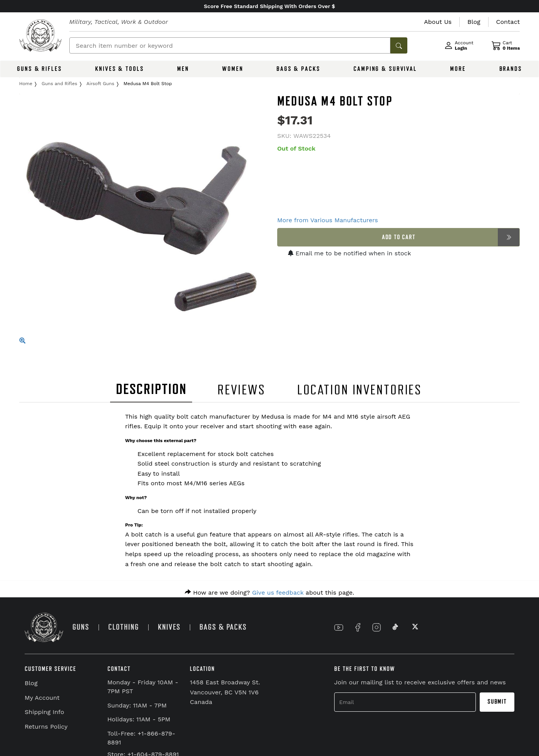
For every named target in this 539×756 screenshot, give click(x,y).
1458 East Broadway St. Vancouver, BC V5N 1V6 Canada (225, 692)
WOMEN (233, 69)
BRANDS (511, 69)
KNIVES (169, 627)
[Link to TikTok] (395, 627)
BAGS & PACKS (298, 69)
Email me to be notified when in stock (350, 253)
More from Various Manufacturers (328, 220)
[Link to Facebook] (358, 627)
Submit (497, 702)
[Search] (230, 45)
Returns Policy (46, 727)
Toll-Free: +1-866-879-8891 (141, 738)
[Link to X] (414, 627)
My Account (42, 698)
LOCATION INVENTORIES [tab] (360, 390)
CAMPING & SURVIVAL (385, 69)
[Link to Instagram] (377, 627)
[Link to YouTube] (339, 627)
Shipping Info (44, 712)
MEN (183, 69)
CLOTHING (124, 627)
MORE (458, 69)
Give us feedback (278, 593)
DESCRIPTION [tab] (151, 390)
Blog (31, 683)
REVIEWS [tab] (241, 390)
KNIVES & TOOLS (119, 69)
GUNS (81, 627)
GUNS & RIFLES (39, 69)
